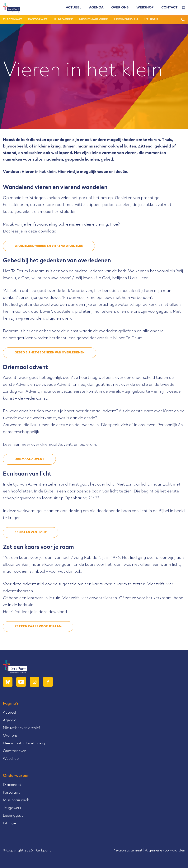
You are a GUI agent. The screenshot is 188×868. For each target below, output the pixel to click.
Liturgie (151, 20)
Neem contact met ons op (25, 743)
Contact (169, 8)
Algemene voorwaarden (165, 851)
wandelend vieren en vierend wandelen (49, 246)
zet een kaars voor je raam (38, 627)
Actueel (74, 8)
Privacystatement (128, 851)
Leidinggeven (126, 20)
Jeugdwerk (63, 20)
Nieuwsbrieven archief (21, 728)
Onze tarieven (15, 751)
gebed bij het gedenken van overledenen (50, 353)
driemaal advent (29, 459)
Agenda (96, 8)
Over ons (120, 8)
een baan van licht (31, 533)
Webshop (145, 8)
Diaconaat (13, 20)
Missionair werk (94, 20)
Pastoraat (38, 20)
